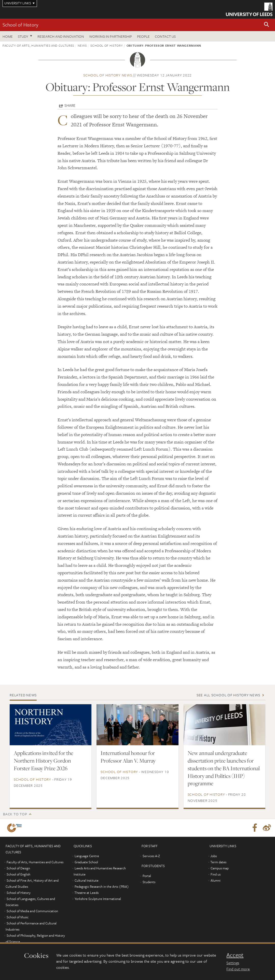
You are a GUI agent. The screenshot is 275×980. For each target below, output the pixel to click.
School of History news (108, 75)
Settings (233, 963)
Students (149, 882)
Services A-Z (151, 856)
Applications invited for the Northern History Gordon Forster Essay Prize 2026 (44, 761)
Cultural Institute (87, 880)
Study (23, 36)
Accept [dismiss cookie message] (235, 955)
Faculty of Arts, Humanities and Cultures (38, 45)
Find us (216, 874)
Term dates (218, 862)
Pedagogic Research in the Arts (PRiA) (102, 886)
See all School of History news (228, 695)
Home (8, 36)
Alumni (216, 880)
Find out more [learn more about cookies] (238, 969)
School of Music (18, 917)
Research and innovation (61, 36)
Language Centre (87, 856)
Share (70, 105)
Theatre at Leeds (86, 893)
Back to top (15, 814)
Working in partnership (111, 36)
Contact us (165, 36)
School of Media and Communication (32, 911)
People (143, 36)
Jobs (214, 856)
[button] (267, 25)
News (82, 45)
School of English (18, 874)
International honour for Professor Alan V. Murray (128, 757)
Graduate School (86, 862)
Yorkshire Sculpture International (98, 899)
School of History (20, 25)
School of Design (18, 868)
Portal (147, 876)
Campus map (220, 868)
